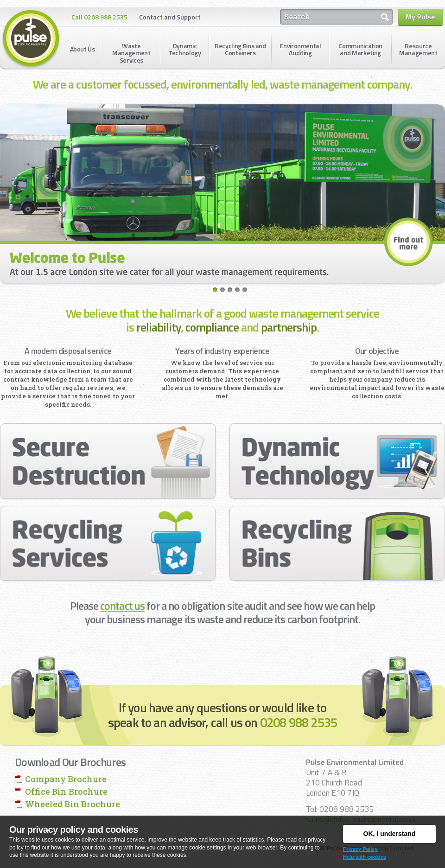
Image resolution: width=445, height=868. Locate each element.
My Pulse (420, 17)
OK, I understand (390, 834)
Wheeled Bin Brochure (73, 804)
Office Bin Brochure (66, 791)
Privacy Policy (360, 849)
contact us (122, 606)
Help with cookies (365, 857)
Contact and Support (170, 17)
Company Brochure (66, 779)
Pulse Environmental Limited (31, 39)
